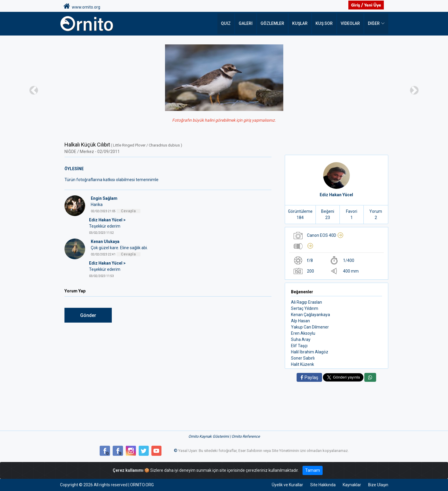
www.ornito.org (82, 6)
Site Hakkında (323, 485)
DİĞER (374, 24)
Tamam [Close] (313, 470)
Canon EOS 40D (325, 235)
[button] (34, 90)
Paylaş (309, 377)
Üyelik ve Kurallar (287, 485)
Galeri (246, 24)
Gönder (88, 315)
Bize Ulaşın (378, 485)
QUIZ (227, 24)
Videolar (350, 24)
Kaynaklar (352, 485)
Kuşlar (300, 24)
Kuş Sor (324, 24)
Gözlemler (273, 24)
